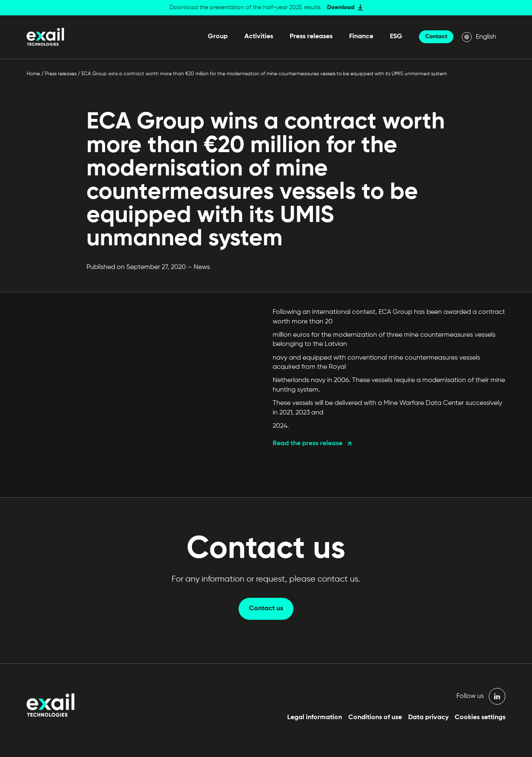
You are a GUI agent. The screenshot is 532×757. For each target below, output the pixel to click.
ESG (396, 37)
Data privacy (428, 718)
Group (218, 37)
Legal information (315, 718)
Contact (436, 37)
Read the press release (308, 444)
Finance (361, 37)
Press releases (311, 37)
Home (33, 74)
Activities (259, 37)
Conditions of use (375, 718)
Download (341, 7)
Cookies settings (480, 718)
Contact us (266, 609)
